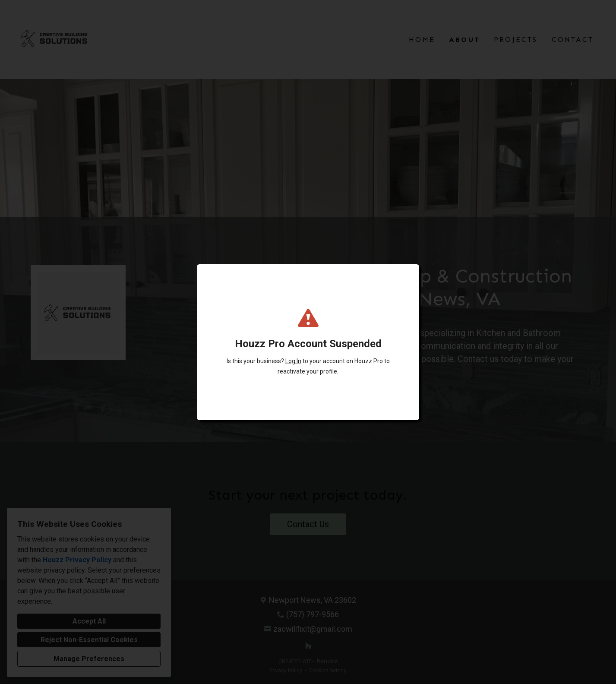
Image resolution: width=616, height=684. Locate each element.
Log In (293, 361)
